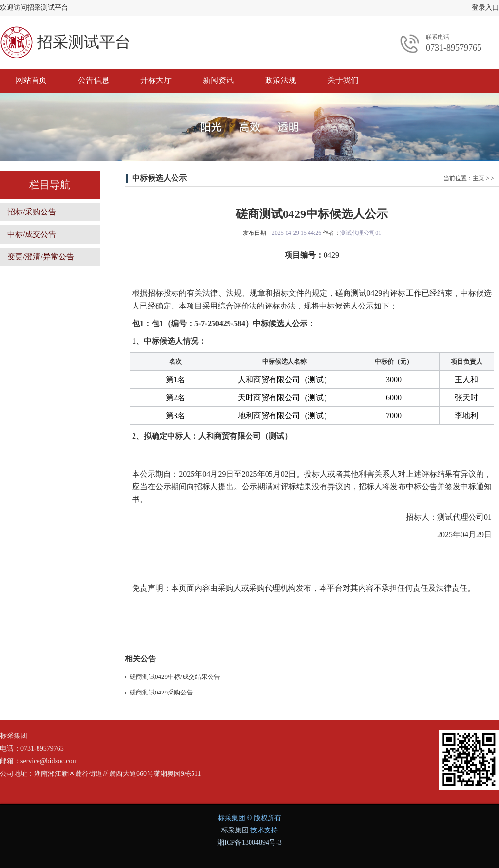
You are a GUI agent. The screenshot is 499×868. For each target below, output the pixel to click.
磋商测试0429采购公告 (161, 692)
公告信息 (94, 80)
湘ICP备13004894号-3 (249, 842)
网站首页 (31, 80)
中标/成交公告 (32, 234)
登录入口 (485, 8)
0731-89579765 (454, 48)
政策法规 (281, 80)
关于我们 (343, 80)
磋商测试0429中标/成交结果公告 (175, 677)
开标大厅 (156, 80)
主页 (479, 178)
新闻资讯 (218, 80)
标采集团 (235, 830)
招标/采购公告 (32, 212)
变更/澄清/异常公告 (41, 257)
